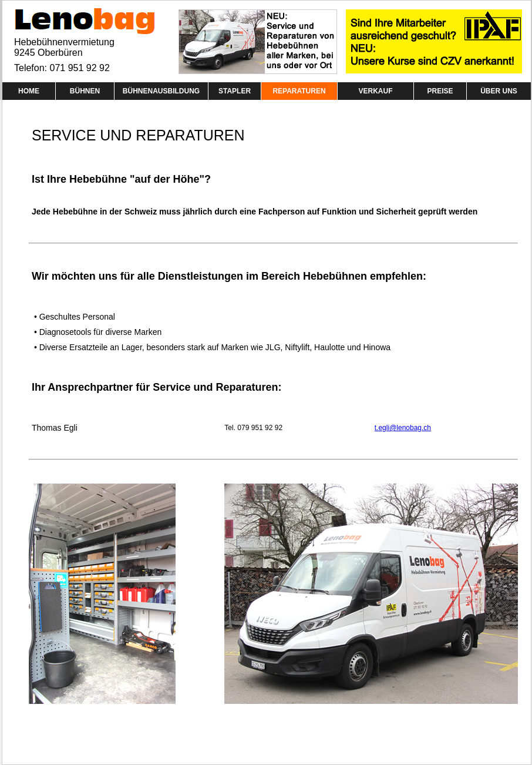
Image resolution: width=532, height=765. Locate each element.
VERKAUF (375, 91)
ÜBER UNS (499, 91)
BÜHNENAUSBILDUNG (161, 91)
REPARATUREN (299, 91)
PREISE (440, 91)
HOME (29, 91)
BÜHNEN (85, 91)
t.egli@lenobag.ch (403, 428)
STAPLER (235, 91)
